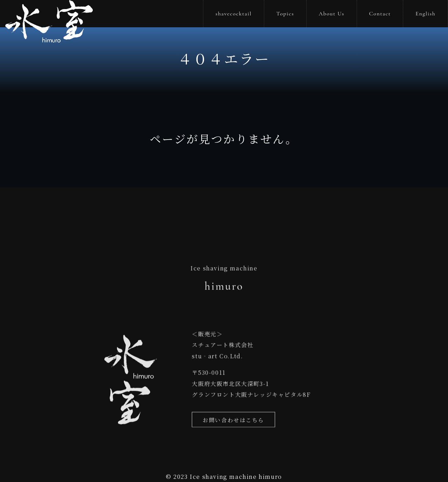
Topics (285, 14)
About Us (332, 14)
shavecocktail (234, 14)
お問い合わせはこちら (233, 423)
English (425, 14)
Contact (380, 14)
